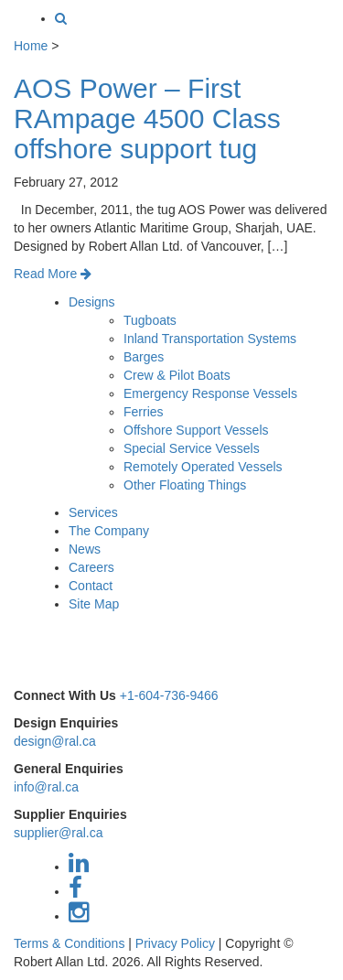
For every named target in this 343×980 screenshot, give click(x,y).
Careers (91, 567)
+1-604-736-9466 (169, 695)
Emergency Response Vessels (210, 393)
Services (93, 512)
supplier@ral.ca (58, 833)
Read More (53, 274)
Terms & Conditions (69, 943)
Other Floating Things (185, 485)
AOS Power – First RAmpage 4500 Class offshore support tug (147, 118)
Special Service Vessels (192, 448)
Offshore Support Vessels (196, 430)
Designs (92, 302)
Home (31, 46)
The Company (109, 531)
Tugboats (150, 320)
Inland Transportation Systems (210, 339)
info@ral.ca (46, 787)
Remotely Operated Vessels (203, 467)
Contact (91, 586)
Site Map (94, 604)
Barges (144, 357)
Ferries (144, 412)
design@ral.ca (55, 741)
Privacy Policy (175, 943)
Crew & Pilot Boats (177, 375)
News (85, 549)
